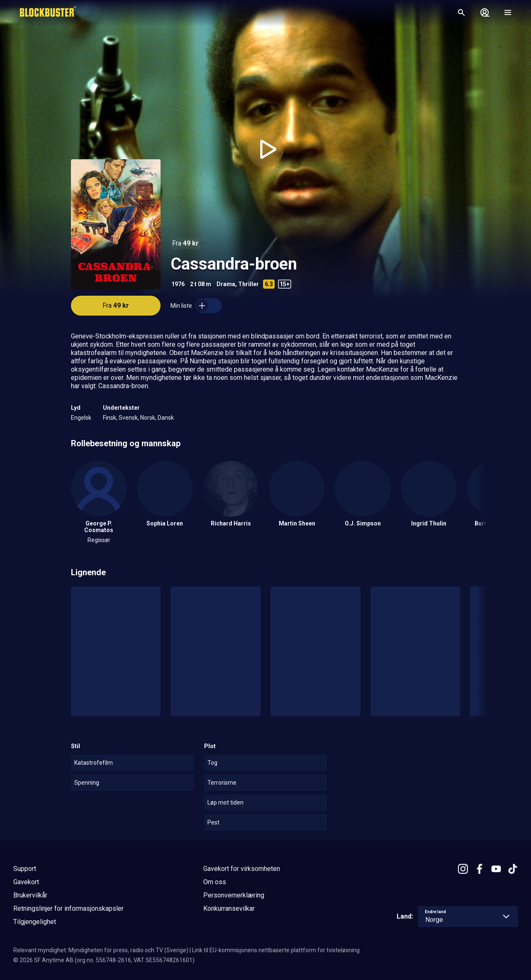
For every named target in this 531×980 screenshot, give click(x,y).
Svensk (128, 418)
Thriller (248, 284)
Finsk (110, 418)
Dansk (166, 418)
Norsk (148, 418)
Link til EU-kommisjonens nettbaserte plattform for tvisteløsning (276, 950)
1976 (178, 284)
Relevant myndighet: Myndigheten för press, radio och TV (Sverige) (101, 950)
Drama (226, 284)
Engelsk (81, 418)
